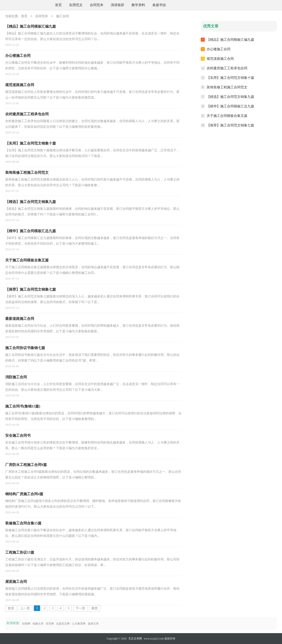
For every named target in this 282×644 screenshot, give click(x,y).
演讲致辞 (117, 5)
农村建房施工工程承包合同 (227, 68)
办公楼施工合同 (219, 49)
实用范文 (76, 5)
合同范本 (97, 5)
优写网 (50, 624)
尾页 (95, 608)
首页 (58, 5)
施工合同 (62, 16)
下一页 (80, 608)
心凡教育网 (79, 624)
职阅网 (26, 624)
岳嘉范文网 (63, 624)
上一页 (25, 608)
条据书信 (159, 5)
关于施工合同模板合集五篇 (227, 116)
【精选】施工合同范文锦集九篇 (230, 97)
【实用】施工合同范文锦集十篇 (230, 78)
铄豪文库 (38, 624)
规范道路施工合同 (220, 59)
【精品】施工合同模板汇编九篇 (230, 40)
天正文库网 (135, 639)
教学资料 (138, 5)
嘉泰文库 (93, 624)
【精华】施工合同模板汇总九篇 (230, 106)
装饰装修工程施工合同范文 (227, 87)
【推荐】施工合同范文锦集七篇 (230, 125)
